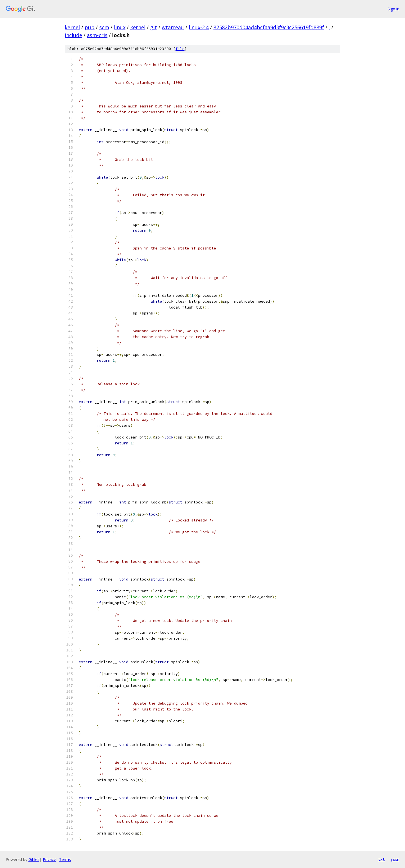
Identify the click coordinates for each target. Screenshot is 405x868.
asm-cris (97, 35)
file (180, 49)
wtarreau (173, 27)
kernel (72, 27)
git (154, 27)
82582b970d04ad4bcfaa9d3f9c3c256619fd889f (269, 27)
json (395, 859)
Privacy (49, 859)
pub (90, 27)
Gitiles (34, 859)
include (73, 35)
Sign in (393, 9)
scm (104, 27)
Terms (65, 859)
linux (120, 27)
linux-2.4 (199, 27)
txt (381, 859)
